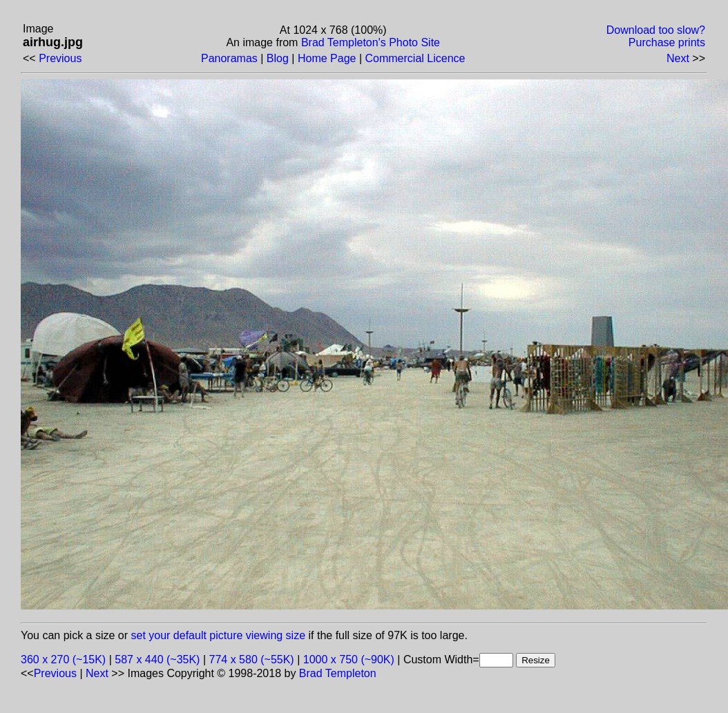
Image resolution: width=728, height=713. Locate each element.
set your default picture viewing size (219, 635)
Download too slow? (656, 30)
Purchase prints (667, 42)
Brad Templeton (338, 673)
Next (678, 58)
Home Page (327, 58)
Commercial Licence (415, 58)
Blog (278, 58)
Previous (60, 58)
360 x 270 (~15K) (63, 660)
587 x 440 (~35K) (157, 660)
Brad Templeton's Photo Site (371, 42)
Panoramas (229, 58)
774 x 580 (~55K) (252, 660)
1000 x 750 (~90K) (349, 660)
